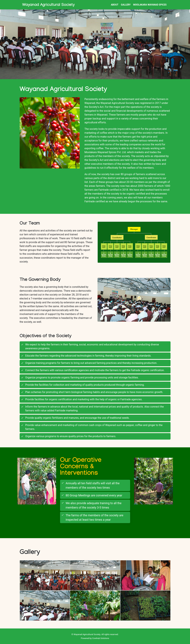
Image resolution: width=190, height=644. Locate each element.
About (115, 5)
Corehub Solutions (101, 638)
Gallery (126, 5)
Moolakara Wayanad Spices (150, 5)
